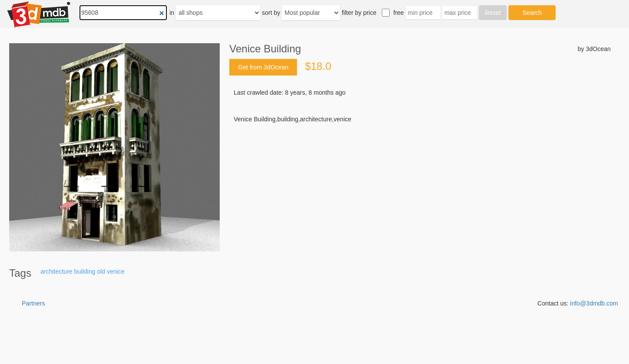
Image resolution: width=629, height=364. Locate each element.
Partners (33, 303)
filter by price (359, 13)
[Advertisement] (420, 190)
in (172, 13)
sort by (271, 13)
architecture (57, 271)
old (101, 271)
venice (115, 271)
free (399, 13)
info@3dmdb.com (594, 303)
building (85, 271)
